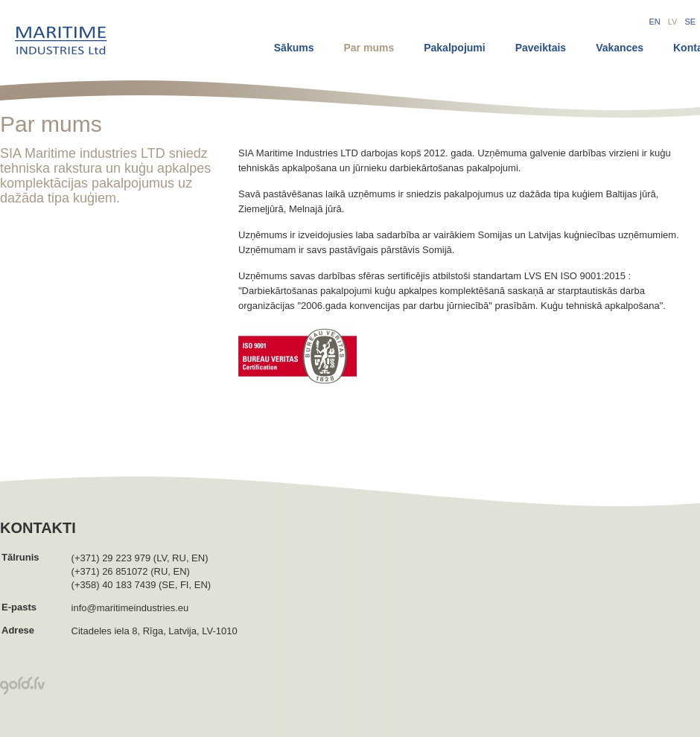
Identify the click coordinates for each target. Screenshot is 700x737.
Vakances (620, 48)
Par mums (369, 48)
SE (690, 22)
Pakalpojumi (454, 48)
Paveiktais (541, 48)
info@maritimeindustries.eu (130, 608)
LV (673, 22)
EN (655, 22)
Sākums (294, 48)
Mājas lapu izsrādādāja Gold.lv (22, 686)
